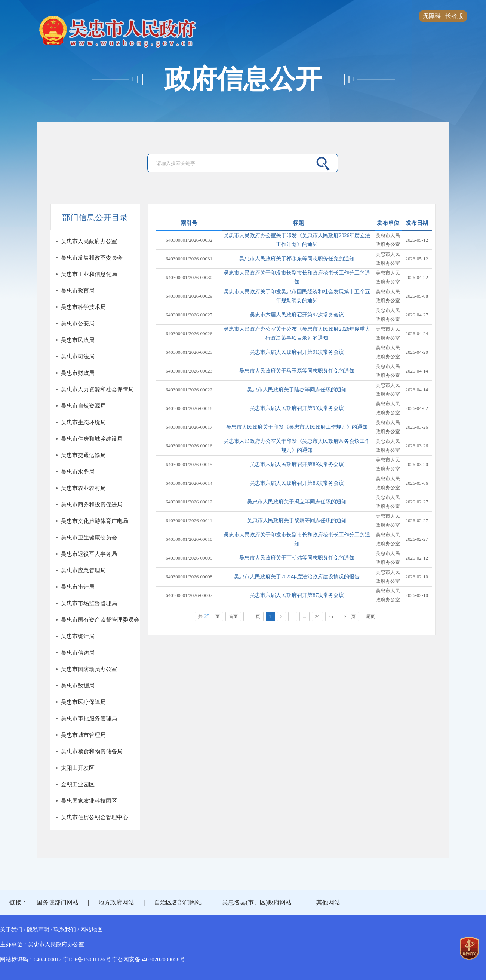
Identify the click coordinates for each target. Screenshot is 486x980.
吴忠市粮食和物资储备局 (92, 751)
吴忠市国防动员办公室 (89, 669)
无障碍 (432, 16)
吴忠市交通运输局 (83, 455)
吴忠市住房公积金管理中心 (95, 817)
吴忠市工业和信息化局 (89, 274)
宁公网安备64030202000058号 (149, 959)
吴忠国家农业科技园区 (89, 801)
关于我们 (11, 930)
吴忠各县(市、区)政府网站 (257, 902)
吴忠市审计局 (78, 587)
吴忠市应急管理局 (83, 570)
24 (317, 616)
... (304, 616)
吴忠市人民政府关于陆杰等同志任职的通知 (297, 390)
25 (331, 616)
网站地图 (92, 930)
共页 (209, 616)
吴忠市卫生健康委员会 (89, 538)
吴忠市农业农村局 (83, 488)
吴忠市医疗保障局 (83, 702)
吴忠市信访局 (78, 653)
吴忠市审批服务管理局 (89, 719)
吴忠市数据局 (78, 686)
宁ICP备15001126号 (87, 959)
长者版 (454, 16)
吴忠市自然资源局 (83, 406)
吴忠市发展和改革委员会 (92, 258)
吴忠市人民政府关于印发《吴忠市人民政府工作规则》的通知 (297, 427)
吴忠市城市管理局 (83, 735)
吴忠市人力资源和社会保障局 (97, 389)
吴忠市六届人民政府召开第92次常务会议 (297, 315)
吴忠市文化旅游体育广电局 (95, 521)
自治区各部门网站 (178, 902)
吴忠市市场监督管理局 (89, 603)
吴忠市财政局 (78, 373)
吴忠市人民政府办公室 (89, 241)
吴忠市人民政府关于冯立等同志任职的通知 (297, 502)
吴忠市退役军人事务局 (89, 554)
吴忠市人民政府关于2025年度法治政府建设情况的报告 (297, 577)
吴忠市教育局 (78, 291)
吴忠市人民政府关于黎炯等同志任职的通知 (297, 520)
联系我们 (65, 930)
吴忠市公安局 (78, 324)
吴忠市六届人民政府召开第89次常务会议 (297, 464)
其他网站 (328, 902)
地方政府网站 (116, 902)
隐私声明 (38, 930)
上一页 (253, 616)
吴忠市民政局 (78, 340)
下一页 (349, 616)
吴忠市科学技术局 (83, 307)
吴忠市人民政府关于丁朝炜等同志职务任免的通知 (297, 558)
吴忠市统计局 (78, 636)
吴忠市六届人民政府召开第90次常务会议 (297, 408)
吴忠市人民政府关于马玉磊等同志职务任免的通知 (297, 371)
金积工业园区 (78, 784)
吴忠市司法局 (78, 356)
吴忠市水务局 (78, 472)
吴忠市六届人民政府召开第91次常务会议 (297, 352)
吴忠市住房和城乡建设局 (92, 439)
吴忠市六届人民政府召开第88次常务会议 (297, 483)
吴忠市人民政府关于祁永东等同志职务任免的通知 (297, 259)
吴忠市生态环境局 (83, 422)
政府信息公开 (243, 79)
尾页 (370, 616)
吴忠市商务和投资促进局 (92, 505)
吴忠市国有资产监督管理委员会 (100, 620)
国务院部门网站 (58, 902)
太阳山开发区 (78, 768)
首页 (233, 616)
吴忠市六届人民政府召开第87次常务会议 (297, 595)
